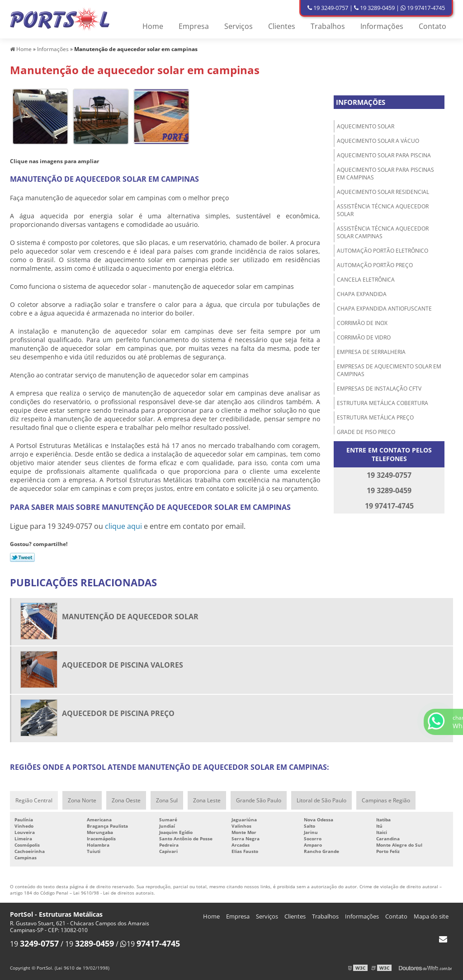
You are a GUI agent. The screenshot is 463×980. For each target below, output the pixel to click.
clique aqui (123, 526)
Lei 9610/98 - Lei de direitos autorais (113, 893)
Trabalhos (328, 26)
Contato (432, 26)
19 (34, 944)
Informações (382, 26)
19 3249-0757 (328, 8)
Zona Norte (82, 800)
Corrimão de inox (362, 323)
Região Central (34, 800)
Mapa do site (431, 916)
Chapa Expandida (362, 294)
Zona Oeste (126, 800)
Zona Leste (207, 800)
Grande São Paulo (259, 800)
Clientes (282, 26)
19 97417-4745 (423, 8)
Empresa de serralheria (371, 352)
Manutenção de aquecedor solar (130, 617)
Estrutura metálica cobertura (383, 403)
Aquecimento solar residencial (383, 192)
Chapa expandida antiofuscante (384, 309)
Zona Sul (167, 800)
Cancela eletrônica (366, 280)
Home (153, 26)
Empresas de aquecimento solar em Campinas (389, 370)
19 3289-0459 (374, 8)
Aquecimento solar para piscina (384, 155)
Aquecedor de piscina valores (123, 665)
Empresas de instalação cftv (379, 389)
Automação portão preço (375, 265)
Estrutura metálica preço (375, 417)
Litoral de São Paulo (321, 800)
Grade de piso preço (366, 432)
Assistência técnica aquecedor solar (383, 210)
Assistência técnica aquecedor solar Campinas (383, 232)
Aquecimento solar (366, 126)
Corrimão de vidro (364, 337)
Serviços (239, 26)
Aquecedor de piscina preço (118, 713)
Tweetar (22, 557)
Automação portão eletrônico (383, 251)
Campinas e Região (386, 800)
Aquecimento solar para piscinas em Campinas (385, 174)
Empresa (194, 26)
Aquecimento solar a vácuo (378, 141)
